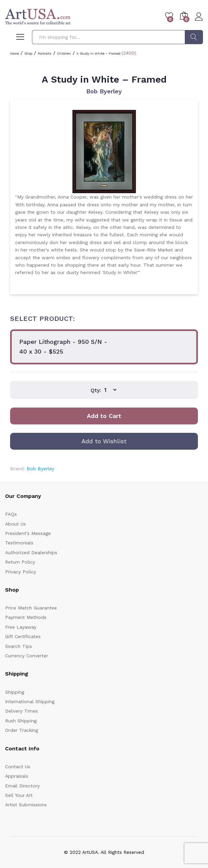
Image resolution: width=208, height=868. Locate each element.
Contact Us (18, 767)
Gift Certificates (23, 636)
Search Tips (19, 646)
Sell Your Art (19, 795)
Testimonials (19, 543)
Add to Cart (104, 416)
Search (194, 37)
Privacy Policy (21, 572)
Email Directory (22, 786)
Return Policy (20, 562)
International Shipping (30, 701)
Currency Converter (27, 656)
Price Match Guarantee (31, 608)
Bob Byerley (104, 91)
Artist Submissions (26, 805)
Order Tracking (22, 730)
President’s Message (28, 533)
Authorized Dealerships (31, 552)
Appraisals (17, 776)
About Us (15, 524)
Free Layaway (21, 627)
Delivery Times (22, 711)
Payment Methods (26, 617)
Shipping (15, 692)
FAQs (11, 514)
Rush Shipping (21, 721)
